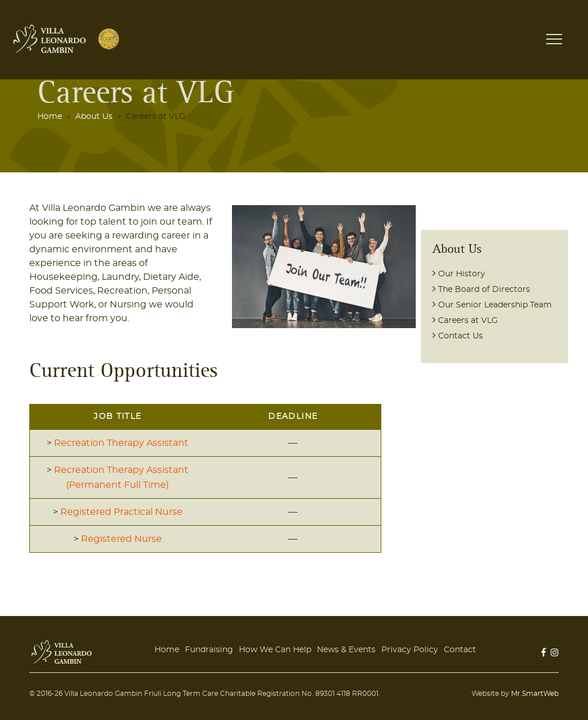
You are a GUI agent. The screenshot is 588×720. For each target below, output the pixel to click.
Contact (460, 650)
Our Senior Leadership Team (495, 305)
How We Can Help (275, 650)
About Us (94, 117)
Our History (462, 274)
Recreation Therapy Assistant (121, 443)
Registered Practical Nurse (121, 512)
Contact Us (461, 336)
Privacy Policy (410, 650)
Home (50, 117)
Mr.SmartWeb (535, 694)
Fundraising (209, 650)
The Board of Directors (484, 290)
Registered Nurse (121, 539)
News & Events (346, 650)
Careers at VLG (468, 321)
